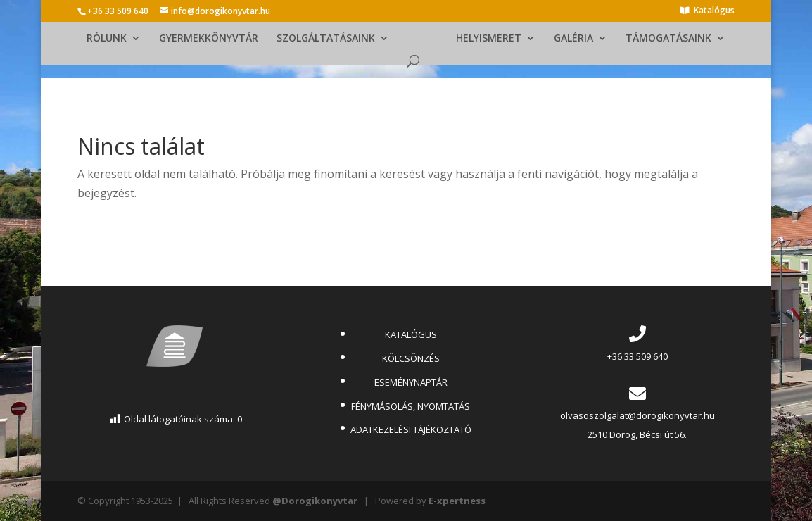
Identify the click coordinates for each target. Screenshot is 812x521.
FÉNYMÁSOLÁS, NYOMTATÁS (411, 406)
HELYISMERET (489, 39)
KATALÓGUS (411, 334)
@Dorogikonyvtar (315, 501)
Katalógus (714, 11)
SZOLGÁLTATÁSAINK (326, 39)
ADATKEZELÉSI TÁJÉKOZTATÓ (411, 429)
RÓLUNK (107, 39)
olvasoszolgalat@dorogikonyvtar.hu (637, 415)
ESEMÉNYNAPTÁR (411, 382)
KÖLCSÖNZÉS (411, 358)
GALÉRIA (573, 39)
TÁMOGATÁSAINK (668, 39)
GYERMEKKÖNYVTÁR (209, 39)
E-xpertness (457, 501)
